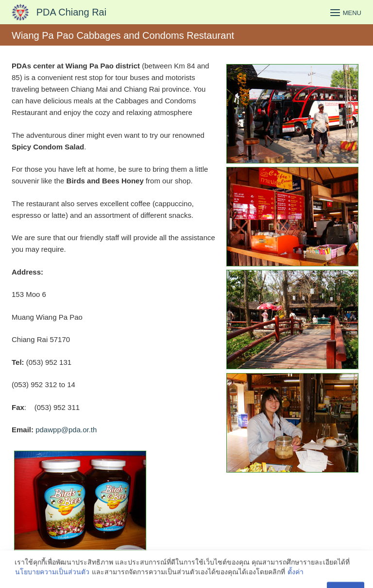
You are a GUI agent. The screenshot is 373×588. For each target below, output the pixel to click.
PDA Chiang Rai (72, 12)
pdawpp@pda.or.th (66, 430)
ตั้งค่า (296, 578)
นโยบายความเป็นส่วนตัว (52, 578)
